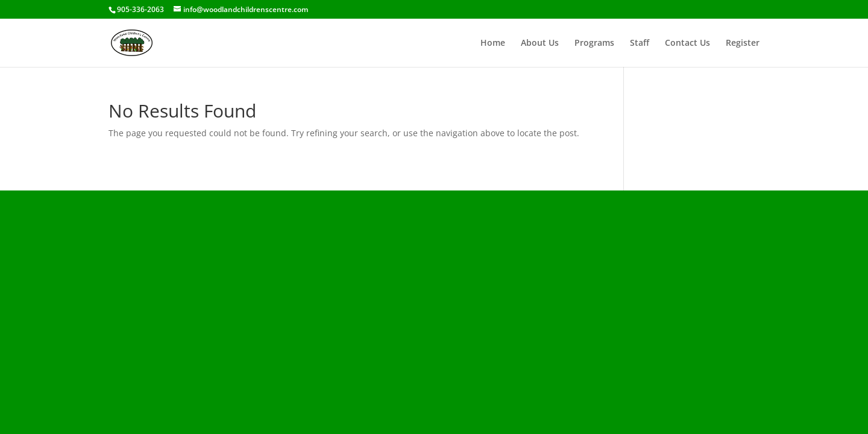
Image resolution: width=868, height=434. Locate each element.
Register (743, 43)
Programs (594, 43)
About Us (540, 43)
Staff (640, 43)
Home (493, 43)
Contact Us (687, 43)
